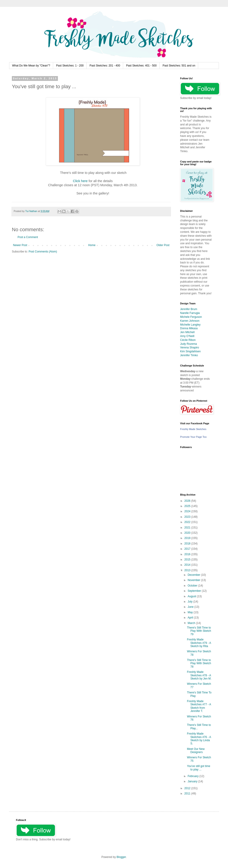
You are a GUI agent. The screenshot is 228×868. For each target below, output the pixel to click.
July (190, 602)
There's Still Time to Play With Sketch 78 (199, 663)
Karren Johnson (190, 321)
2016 (188, 554)
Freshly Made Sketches (193, 429)
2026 (188, 501)
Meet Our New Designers (196, 751)
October (193, 586)
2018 (188, 544)
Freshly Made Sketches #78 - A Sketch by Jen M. (199, 675)
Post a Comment (28, 237)
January (193, 781)
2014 (188, 565)
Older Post (163, 245)
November (194, 580)
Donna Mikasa (189, 328)
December (194, 575)
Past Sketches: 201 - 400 (105, 66)
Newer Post (20, 245)
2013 (188, 570)
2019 (188, 538)
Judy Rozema (188, 344)
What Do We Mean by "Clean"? (31, 66)
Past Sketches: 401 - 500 (141, 66)
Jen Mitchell (187, 332)
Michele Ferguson (191, 317)
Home (92, 245)
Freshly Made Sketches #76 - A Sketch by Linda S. (199, 739)
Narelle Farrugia (190, 313)
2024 (188, 511)
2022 (188, 522)
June (191, 607)
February (193, 776)
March (192, 623)
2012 (188, 788)
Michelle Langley (190, 325)
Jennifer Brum (189, 309)
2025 (188, 506)
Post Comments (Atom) (43, 252)
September (195, 591)
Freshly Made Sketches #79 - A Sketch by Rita (199, 643)
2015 (188, 560)
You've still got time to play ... (199, 768)
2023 (188, 517)
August (192, 596)
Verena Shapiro (190, 348)
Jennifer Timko (189, 355)
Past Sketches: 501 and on (179, 66)
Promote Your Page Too (193, 437)
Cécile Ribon (188, 340)
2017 (188, 549)
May (191, 612)
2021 (188, 528)
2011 (188, 794)
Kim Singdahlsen (190, 351)
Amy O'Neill (187, 336)
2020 (188, 533)
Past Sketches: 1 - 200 (70, 66)
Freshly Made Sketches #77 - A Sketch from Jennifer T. (199, 706)
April (191, 618)
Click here (80, 181)
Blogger (121, 857)
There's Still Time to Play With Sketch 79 (199, 631)
